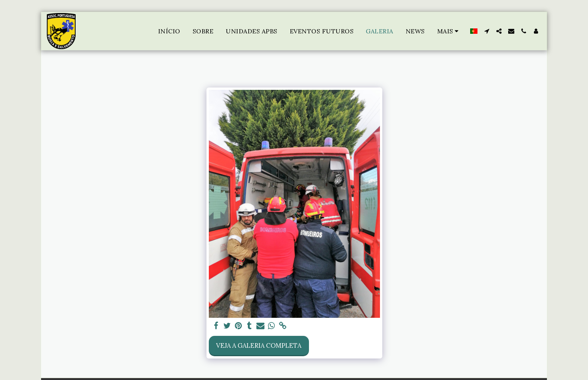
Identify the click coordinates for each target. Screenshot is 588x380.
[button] (487, 31)
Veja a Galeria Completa (259, 345)
